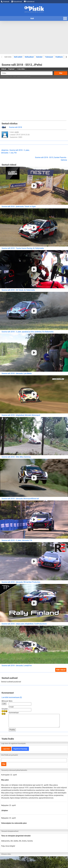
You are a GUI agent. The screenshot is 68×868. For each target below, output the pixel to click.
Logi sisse (6, 749)
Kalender (39, 57)
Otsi (61, 73)
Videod (4, 69)
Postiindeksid (29, 1)
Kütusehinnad (17, 1)
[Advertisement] (34, 37)
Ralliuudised (29, 57)
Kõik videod (61, 670)
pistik (17, 132)
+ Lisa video (21, 69)
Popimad (11, 69)
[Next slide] (66, 57)
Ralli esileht (18, 57)
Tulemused (49, 57)
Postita (12, 730)
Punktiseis (59, 57)
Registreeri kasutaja (20, 749)
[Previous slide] (2, 57)
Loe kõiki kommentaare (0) (12, 697)
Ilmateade (5, 1)
